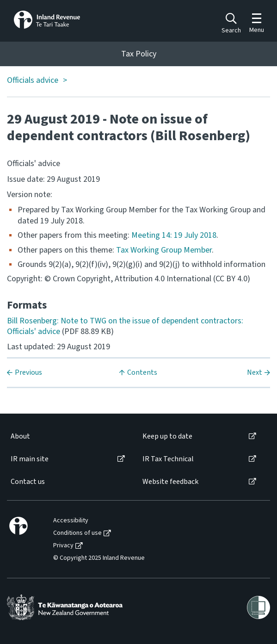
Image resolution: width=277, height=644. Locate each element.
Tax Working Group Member (164, 250)
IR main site (30, 459)
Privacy (63, 546)
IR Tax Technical (168, 459)
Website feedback (170, 482)
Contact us (28, 482)
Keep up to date (167, 437)
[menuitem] (67, 437)
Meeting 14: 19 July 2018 (174, 235)
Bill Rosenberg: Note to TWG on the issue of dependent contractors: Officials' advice (125, 326)
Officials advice (33, 81)
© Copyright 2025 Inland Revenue (99, 558)
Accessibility (71, 521)
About (20, 437)
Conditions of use (77, 533)
